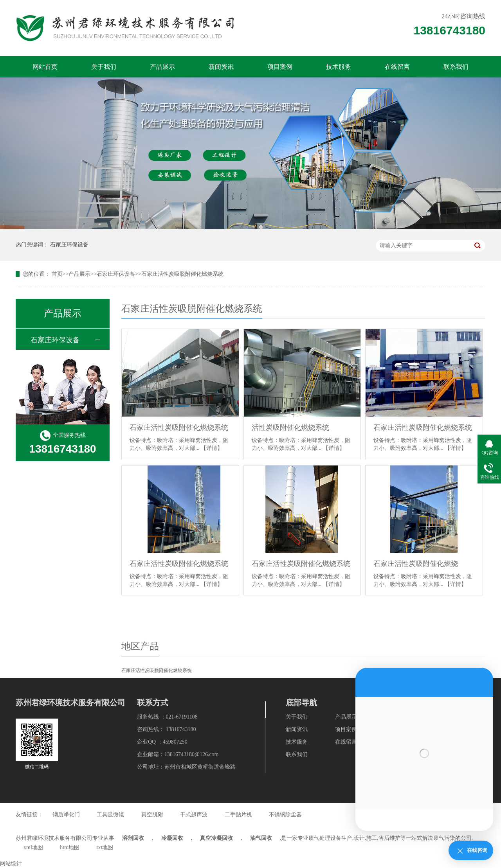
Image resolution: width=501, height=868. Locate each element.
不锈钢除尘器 (285, 815)
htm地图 (70, 847)
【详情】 (212, 448)
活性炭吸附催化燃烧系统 (290, 428)
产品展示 (162, 67)
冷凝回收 (172, 838)
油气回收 (261, 838)
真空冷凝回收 (216, 838)
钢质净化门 (66, 815)
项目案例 (280, 67)
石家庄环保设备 (69, 245)
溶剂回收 (133, 838)
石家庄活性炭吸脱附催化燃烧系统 (182, 274)
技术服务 (339, 67)
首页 (57, 274)
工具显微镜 (110, 815)
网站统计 (11, 864)
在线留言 (397, 67)
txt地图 (105, 847)
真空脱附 (152, 815)
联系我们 (456, 67)
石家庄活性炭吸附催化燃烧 (416, 564)
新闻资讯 (221, 67)
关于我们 (104, 67)
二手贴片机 (238, 815)
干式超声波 (194, 815)
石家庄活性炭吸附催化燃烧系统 (179, 428)
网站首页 (45, 67)
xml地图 (33, 847)
